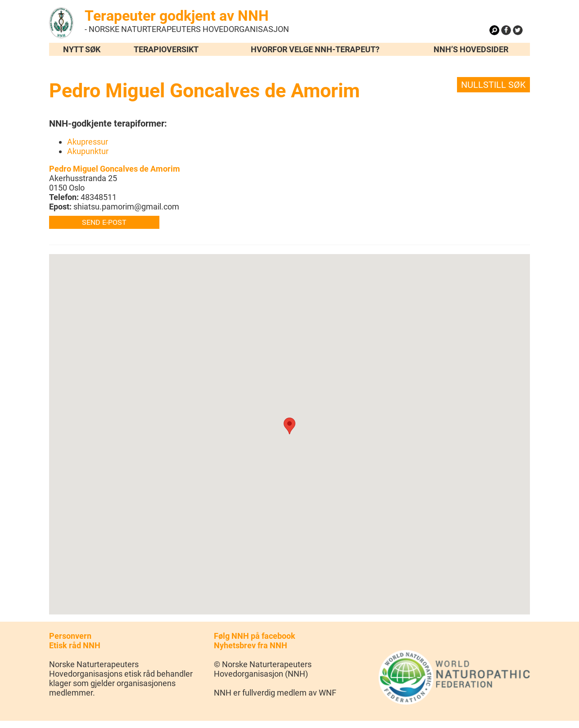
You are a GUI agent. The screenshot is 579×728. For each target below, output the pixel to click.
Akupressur (88, 142)
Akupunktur (88, 151)
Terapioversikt (166, 49)
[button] (289, 426)
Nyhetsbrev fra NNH (251, 645)
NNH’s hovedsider (471, 49)
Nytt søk (82, 49)
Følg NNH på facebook (255, 636)
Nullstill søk (493, 85)
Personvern (70, 636)
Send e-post (104, 222)
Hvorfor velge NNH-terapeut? (315, 49)
